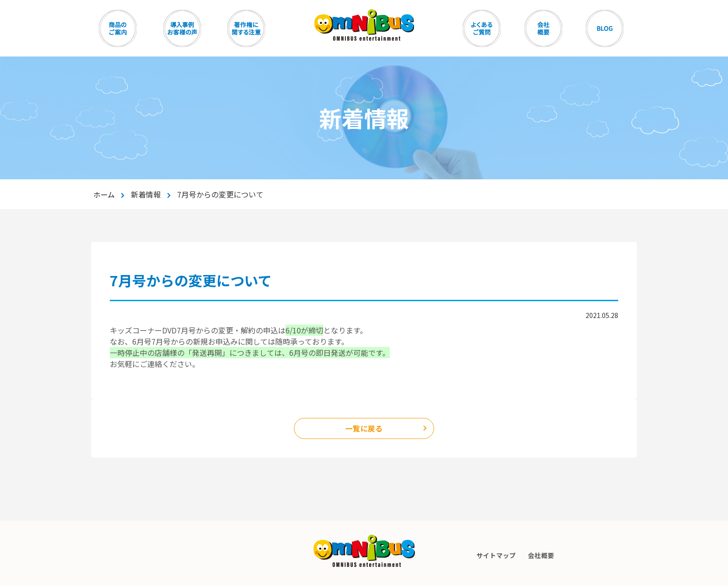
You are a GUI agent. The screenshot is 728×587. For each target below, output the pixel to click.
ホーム (105, 194)
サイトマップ (495, 557)
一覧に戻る (364, 429)
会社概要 (542, 557)
